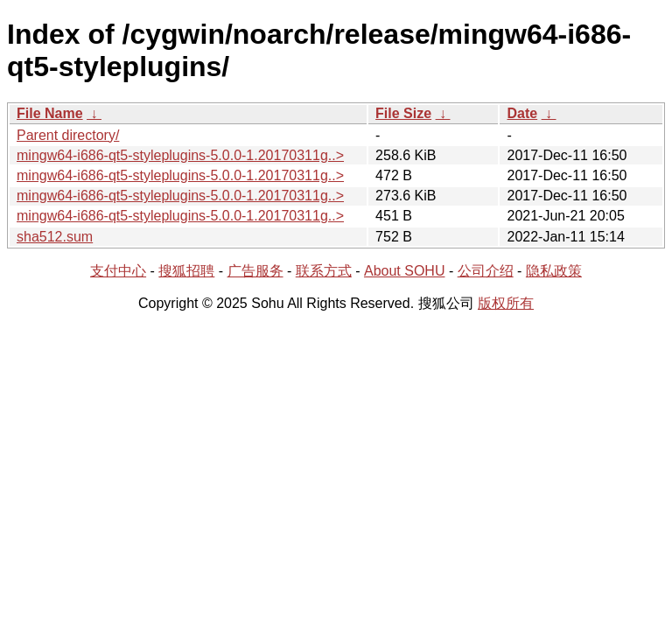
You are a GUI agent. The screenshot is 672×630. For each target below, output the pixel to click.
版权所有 (506, 303)
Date (522, 113)
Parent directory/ (68, 135)
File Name (50, 113)
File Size (403, 113)
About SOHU (404, 271)
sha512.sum (55, 237)
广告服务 (255, 271)
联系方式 (324, 271)
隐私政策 (554, 271)
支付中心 (118, 271)
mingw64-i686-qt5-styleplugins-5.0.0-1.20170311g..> (180, 155)
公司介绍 (486, 271)
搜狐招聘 (186, 271)
